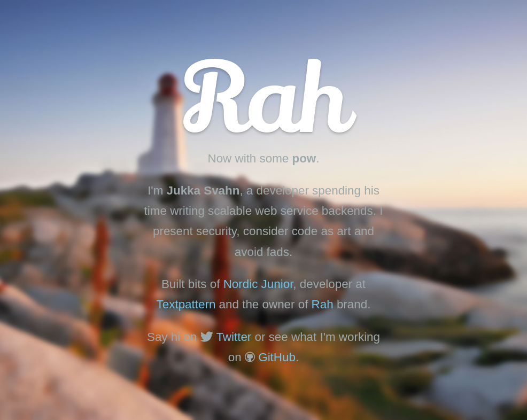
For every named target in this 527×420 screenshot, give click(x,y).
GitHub (277, 357)
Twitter (234, 337)
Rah (323, 304)
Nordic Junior (258, 284)
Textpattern (186, 304)
